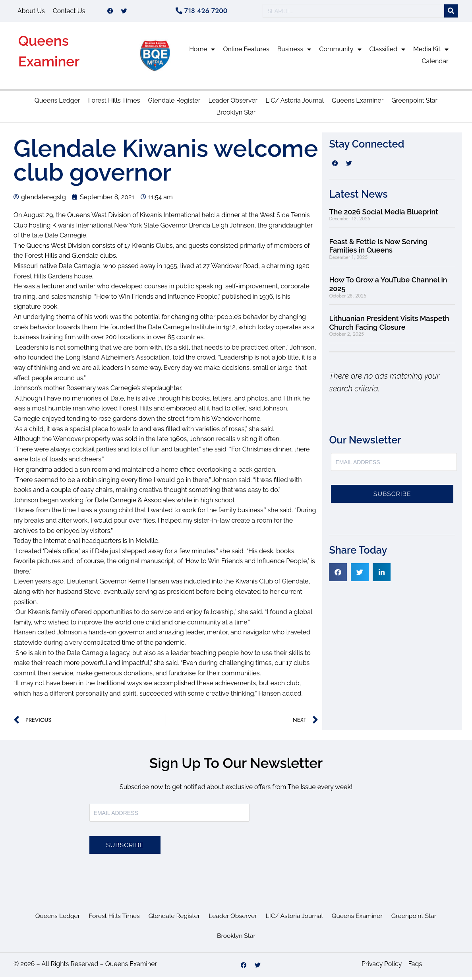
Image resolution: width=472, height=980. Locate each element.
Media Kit (431, 52)
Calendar (435, 64)
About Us (31, 12)
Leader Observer (233, 103)
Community (340, 52)
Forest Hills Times (114, 103)
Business (294, 52)
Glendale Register (174, 103)
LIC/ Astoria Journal (295, 103)
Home (202, 52)
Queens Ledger (57, 103)
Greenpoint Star (414, 103)
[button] (338, 575)
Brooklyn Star (236, 115)
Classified (387, 52)
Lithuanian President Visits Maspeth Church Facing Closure (389, 326)
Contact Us (69, 12)
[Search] (451, 13)
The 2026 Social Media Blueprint (383, 215)
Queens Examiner (358, 103)
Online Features (246, 52)
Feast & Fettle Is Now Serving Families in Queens (378, 249)
